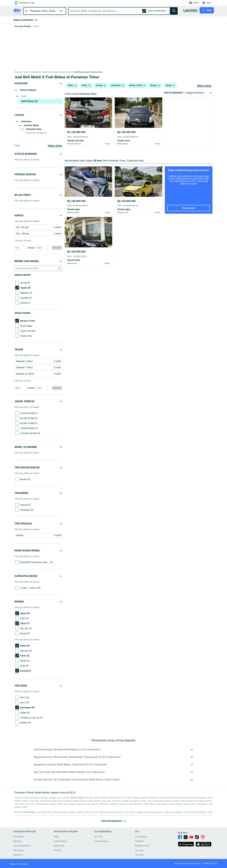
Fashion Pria (59, 846)
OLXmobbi (140, 855)
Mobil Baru (18, 841)
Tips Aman (139, 850)
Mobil (26, 72)
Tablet (56, 837)
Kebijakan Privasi (142, 846)
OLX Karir (99, 837)
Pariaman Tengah (36, 133)
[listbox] (76, 86)
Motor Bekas (19, 850)
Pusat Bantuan (141, 837)
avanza (36, 26)
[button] (25, 3)
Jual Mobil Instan (102, 841)
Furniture (58, 850)
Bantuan (14, 864)
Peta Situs (139, 841)
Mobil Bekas (36, 72)
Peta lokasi (23, 864)
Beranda (18, 72)
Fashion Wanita (60, 841)
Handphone (18, 855)
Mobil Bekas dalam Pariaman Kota (88, 72)
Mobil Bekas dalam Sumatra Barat (57, 72)
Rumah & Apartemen (22, 846)
